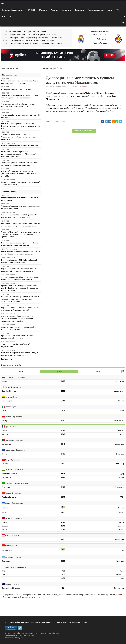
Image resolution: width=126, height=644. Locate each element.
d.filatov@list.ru (28, 635)
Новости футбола (53, 68)
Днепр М (121, 526)
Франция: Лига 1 (11, 427)
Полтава (5, 508)
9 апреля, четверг (9, 192)
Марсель (5, 434)
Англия (54, 10)
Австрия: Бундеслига (13, 493)
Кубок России (10, 180)
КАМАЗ (5, 381)
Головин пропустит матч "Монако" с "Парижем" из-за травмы (33, 35)
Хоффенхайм (119, 421)
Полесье (121, 508)
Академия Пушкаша (9, 474)
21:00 (63, 454)
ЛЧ (117, 10)
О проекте (9, 622)
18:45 (63, 474)
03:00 (63, 561)
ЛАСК (122, 497)
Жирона (106, 32)
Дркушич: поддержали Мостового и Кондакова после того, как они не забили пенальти (20, 278)
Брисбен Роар (119, 588)
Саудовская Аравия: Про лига (17, 483)
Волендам (120, 454)
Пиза (122, 411)
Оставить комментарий (84, 131)
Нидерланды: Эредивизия (15, 450)
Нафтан (5, 522)
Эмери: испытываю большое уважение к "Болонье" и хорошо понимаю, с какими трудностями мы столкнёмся (17, 319)
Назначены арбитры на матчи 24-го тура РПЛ (19, 89)
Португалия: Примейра (14, 440)
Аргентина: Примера (13, 557)
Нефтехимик (119, 381)
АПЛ (7, 204)
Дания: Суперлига (12, 535)
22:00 (63, 391)
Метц (122, 434)
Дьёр (122, 474)
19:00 (63, 575)
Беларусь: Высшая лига (14, 518)
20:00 (63, 431)
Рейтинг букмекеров (13, 10)
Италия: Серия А (11, 407)
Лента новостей (10, 68)
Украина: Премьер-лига (14, 503)
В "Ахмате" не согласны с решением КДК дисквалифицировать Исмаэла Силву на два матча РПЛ (19, 174)
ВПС (4, 578)
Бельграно (6, 561)
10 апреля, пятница (9, 75)
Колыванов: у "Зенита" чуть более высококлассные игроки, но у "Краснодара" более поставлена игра (19, 154)
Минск (4, 530)
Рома (4, 411)
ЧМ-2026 (31, 10)
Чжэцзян (121, 550)
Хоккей (84, 622)
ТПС (3, 571)
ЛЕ (4, 17)
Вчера (20, 371)
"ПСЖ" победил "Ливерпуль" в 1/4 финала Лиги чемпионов (32, 41)
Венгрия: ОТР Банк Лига (14, 470)
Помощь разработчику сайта (43, 622)
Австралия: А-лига (12, 584)
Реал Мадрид (96, 32)
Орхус (4, 539)
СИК (4, 575)
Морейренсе (119, 444)
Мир (110, 10)
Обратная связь (22, 622)
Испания (66, 10)
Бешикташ (6, 464)
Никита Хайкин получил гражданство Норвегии (27, 32)
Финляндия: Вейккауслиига (16, 567)
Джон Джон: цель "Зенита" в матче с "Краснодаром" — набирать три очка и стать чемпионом (19, 137)
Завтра (98, 371)
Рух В (4, 512)
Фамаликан (6, 444)
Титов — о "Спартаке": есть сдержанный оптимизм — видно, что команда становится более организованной (21, 234)
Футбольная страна (25, 633)
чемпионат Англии (80, 87)
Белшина (5, 526)
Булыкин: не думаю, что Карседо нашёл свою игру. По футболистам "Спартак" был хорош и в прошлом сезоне (20, 288)
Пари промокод (96, 10)
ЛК (10, 17)
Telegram (19, 638)
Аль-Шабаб (6, 487)
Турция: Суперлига (12, 460)
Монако (121, 431)
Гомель (121, 522)
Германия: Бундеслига (14, 417)
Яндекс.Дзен (10, 638)
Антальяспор (119, 464)
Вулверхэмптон (118, 391)
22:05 (63, 434)
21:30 (63, 421)
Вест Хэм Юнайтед (9, 391)
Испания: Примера (100, 43)
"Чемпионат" (60, 122)
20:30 (63, 497)
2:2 (63, 588)
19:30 (63, 381)
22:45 (63, 444)
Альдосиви (120, 561)
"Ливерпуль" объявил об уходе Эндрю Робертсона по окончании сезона (37, 38)
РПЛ (7, 79)
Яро (123, 578)
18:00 (63, 512)
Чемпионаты (10, 143)
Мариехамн (120, 575)
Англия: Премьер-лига (14, 387)
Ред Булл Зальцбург (9, 497)
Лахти (122, 571)
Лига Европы (10, 314)
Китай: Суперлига (12, 545)
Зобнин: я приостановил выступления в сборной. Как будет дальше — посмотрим (20, 82)
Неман (122, 530)
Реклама (76, 622)
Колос (122, 512)
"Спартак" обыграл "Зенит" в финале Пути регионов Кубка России (35, 44)
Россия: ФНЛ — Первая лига (16, 377)
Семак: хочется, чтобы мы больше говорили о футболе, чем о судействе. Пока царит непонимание (19, 106)
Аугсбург (5, 421)
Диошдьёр (120, 477)
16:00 (63, 522)
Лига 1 (8, 195)
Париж (4, 431)
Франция (79, 10)
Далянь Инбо (7, 550)
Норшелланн (119, 539)
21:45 (63, 411)
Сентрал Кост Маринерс (11, 588)
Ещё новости (7, 359)
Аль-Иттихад (120, 487)
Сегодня (59, 371)
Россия (43, 10)
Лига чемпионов (11, 249)
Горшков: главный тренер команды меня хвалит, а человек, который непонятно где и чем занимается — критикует (21, 299)
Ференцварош (7, 477)
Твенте (4, 454)
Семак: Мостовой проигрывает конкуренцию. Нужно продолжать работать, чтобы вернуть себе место (21, 126)
